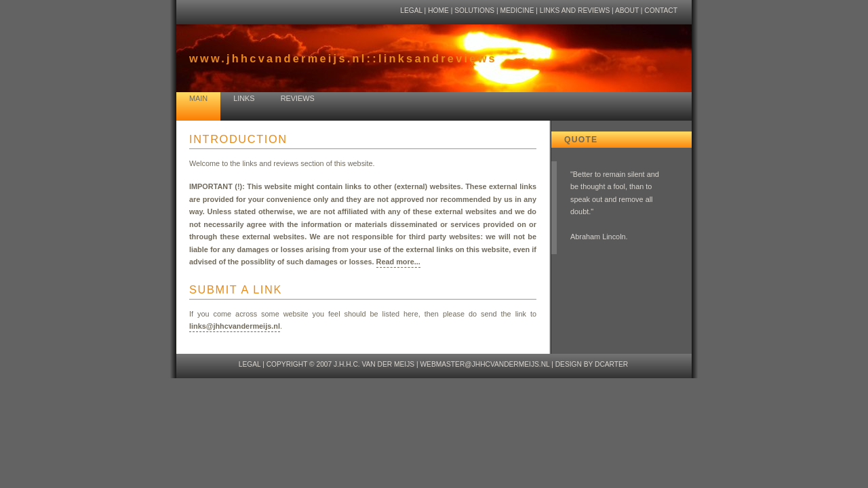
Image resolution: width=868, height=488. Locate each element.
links (244, 98)
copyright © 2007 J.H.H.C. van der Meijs (340, 364)
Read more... (398, 262)
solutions (474, 11)
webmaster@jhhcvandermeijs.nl (485, 364)
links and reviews (575, 11)
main (198, 98)
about (627, 11)
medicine (517, 11)
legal (411, 11)
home (438, 11)
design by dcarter (592, 364)
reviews (298, 98)
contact (661, 11)
